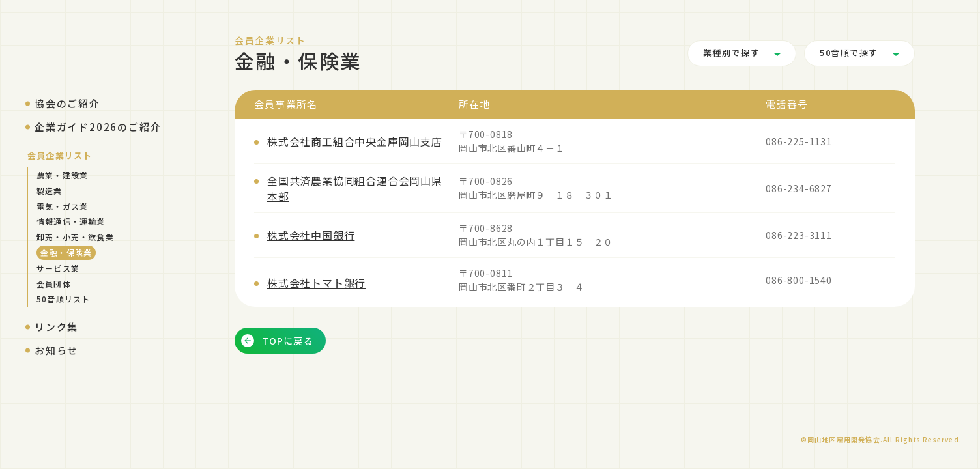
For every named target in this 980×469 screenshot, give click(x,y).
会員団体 (54, 284)
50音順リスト (63, 299)
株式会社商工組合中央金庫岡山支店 (355, 141)
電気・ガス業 (62, 206)
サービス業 (58, 268)
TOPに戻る (277, 341)
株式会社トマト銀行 (316, 283)
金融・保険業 (66, 252)
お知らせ (56, 350)
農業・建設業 (62, 175)
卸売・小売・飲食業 (75, 237)
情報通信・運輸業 (71, 221)
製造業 (50, 191)
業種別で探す (731, 53)
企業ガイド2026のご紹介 (98, 127)
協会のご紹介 (67, 103)
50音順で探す (849, 53)
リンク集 (56, 327)
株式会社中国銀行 (311, 235)
